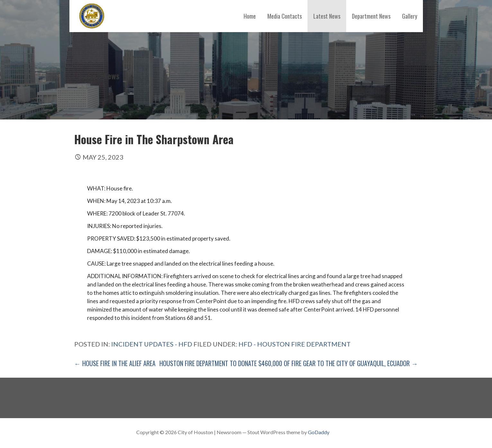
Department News (371, 16)
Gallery (410, 16)
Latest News (327, 16)
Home (250, 16)
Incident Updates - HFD (152, 344)
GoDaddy (319, 432)
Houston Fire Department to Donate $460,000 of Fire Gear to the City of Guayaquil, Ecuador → (289, 363)
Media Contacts (285, 16)
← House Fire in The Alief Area (115, 363)
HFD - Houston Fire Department (295, 344)
